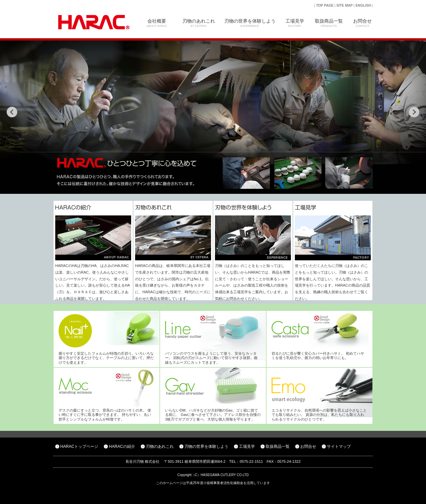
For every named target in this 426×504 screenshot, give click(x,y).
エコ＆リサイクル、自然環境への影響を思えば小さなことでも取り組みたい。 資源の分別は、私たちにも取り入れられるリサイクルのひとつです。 (319, 415)
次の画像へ (414, 112)
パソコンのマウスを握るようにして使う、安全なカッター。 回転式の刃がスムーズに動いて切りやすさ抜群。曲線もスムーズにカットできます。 (211, 358)
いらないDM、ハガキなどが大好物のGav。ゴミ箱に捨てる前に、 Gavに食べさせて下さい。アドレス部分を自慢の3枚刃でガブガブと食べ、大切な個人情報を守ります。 (213, 415)
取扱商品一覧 (329, 23)
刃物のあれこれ (199, 23)
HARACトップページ (79, 446)
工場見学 (295, 23)
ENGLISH (363, 5)
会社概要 (157, 23)
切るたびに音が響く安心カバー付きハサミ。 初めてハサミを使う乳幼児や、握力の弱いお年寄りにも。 (318, 356)
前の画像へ (12, 112)
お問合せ (362, 23)
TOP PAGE (325, 5)
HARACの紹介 (122, 446)
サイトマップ (339, 446)
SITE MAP (345, 5)
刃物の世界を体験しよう (250, 23)
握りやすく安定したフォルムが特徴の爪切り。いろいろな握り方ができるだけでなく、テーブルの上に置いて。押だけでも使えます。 (106, 358)
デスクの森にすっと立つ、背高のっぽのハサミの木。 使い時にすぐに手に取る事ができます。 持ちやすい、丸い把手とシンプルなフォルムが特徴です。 (105, 415)
